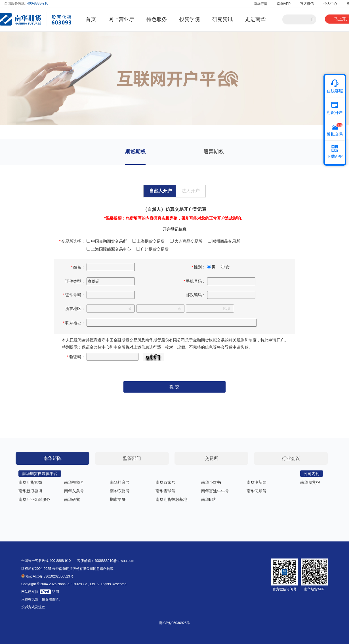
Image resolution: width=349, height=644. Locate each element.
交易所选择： (72, 241)
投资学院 (190, 19)
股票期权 (214, 152)
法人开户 (191, 191)
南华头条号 (74, 491)
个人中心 (330, 4)
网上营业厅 (121, 19)
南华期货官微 (30, 482)
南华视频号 (74, 482)
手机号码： (195, 281)
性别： (199, 267)
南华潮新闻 (257, 482)
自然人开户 (161, 191)
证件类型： (75, 281)
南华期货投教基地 (171, 499)
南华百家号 (165, 482)
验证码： (76, 357)
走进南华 (255, 19)
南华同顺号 (257, 491)
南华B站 (208, 499)
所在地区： (75, 309)
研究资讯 (222, 19)
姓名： (78, 267)
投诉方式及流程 (33, 607)
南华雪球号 (165, 491)
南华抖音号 (120, 482)
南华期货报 (310, 482)
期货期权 (135, 152)
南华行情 (260, 4)
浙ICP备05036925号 (174, 623)
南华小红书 (211, 482)
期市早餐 (118, 499)
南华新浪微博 (30, 491)
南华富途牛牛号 (215, 491)
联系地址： (74, 323)
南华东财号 (120, 491)
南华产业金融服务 (34, 499)
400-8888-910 (38, 3)
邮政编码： (196, 295)
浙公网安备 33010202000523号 (47, 576)
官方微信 (307, 4)
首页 (91, 19)
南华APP (284, 4)
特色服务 (157, 19)
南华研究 (72, 499)
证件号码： (74, 295)
